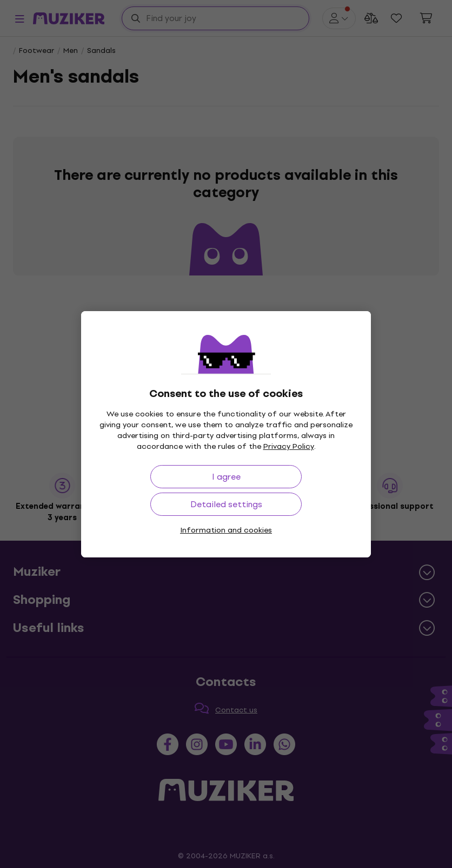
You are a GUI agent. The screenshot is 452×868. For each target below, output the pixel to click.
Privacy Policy (289, 446)
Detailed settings (226, 504)
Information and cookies (226, 530)
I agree (226, 477)
